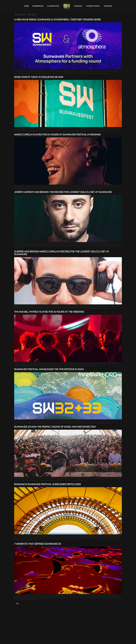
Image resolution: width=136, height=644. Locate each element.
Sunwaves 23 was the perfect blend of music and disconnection (55, 427)
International (93, 6)
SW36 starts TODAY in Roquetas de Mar (39, 77)
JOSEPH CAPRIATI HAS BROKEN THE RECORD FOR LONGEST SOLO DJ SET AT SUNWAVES (63, 192)
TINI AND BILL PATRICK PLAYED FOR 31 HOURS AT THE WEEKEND (49, 312)
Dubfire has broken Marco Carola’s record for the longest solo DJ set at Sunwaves (62, 253)
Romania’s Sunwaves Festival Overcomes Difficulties (48, 484)
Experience (38, 6)
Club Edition (53, 6)
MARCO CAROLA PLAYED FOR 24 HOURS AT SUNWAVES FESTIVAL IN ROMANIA (57, 134)
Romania (78, 6)
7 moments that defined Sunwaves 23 (38, 544)
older (17, 604)
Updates (108, 6)
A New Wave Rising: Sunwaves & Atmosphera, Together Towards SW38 (57, 19)
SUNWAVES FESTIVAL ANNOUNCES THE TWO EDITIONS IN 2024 (49, 369)
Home (26, 6)
